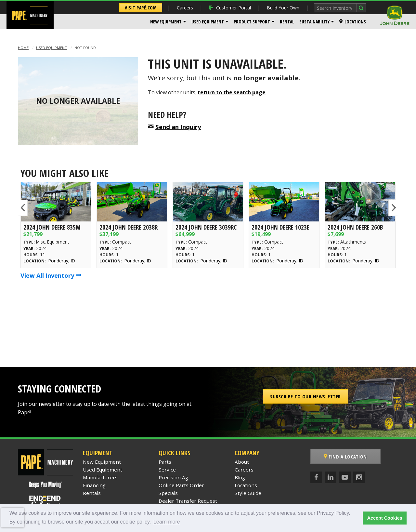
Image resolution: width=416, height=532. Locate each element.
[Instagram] (359, 477)
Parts (165, 462)
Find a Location (345, 457)
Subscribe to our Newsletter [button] (305, 396)
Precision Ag (173, 477)
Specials (168, 493)
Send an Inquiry (178, 127)
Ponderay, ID (62, 261)
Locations (353, 22)
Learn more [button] (167, 522)
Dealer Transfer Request (188, 501)
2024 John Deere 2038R (129, 227)
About (242, 462)
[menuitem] (168, 22)
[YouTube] (345, 477)
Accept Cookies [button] (385, 518)
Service (167, 470)
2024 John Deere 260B (355, 227)
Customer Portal (230, 8)
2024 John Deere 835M (52, 227)
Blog (240, 477)
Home (23, 48)
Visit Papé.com (141, 8)
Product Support (252, 22)
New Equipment (166, 22)
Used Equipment (208, 22)
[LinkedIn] (331, 477)
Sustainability (314, 22)
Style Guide (248, 493)
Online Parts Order (181, 485)
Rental (287, 22)
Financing (94, 485)
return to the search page (232, 92)
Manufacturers (100, 477)
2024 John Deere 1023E (280, 227)
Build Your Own (283, 8)
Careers (185, 8)
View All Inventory (51, 275)
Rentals (92, 493)
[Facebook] (316, 477)
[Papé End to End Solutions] (45, 502)
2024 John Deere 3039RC (206, 227)
